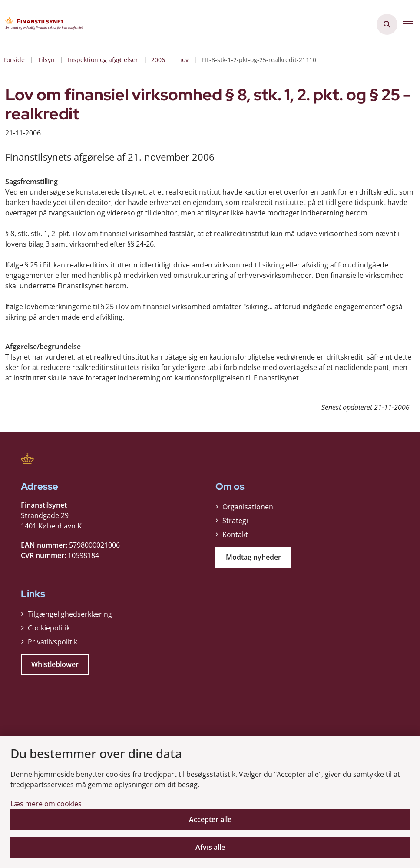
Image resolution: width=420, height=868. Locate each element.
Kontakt (235, 535)
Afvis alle (210, 847)
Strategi (235, 521)
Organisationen (248, 507)
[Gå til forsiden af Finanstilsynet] (42, 24)
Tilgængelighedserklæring (70, 614)
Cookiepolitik (49, 628)
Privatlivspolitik (53, 642)
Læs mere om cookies (46, 804)
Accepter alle (210, 819)
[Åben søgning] (387, 24)
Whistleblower (55, 664)
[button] (411, 24)
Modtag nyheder (253, 557)
